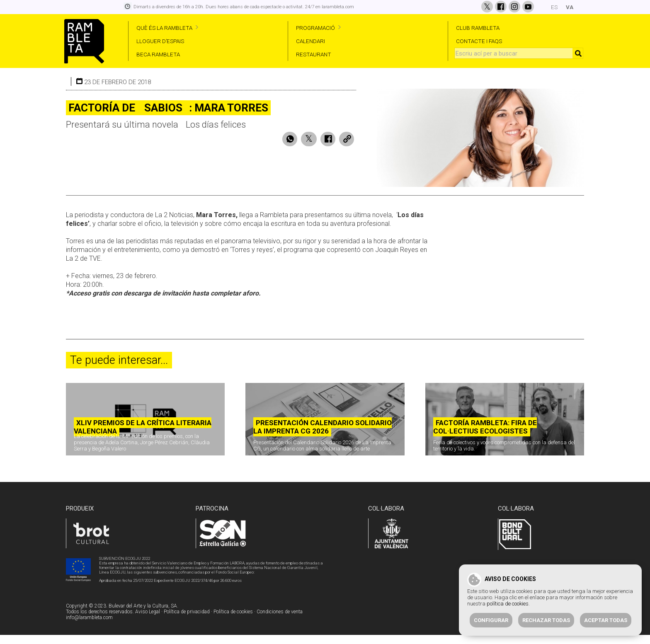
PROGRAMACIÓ (315, 28)
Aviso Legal (148, 621)
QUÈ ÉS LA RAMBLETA (164, 28)
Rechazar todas (546, 620)
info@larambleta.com (89, 627)
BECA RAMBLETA (158, 54)
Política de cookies (233, 621)
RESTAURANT (314, 54)
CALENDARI (310, 41)
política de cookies (508, 604)
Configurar (491, 620)
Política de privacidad (187, 621)
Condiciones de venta (280, 621)
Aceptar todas (606, 620)
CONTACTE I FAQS (479, 41)
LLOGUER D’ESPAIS (160, 41)
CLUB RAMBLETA (478, 28)
